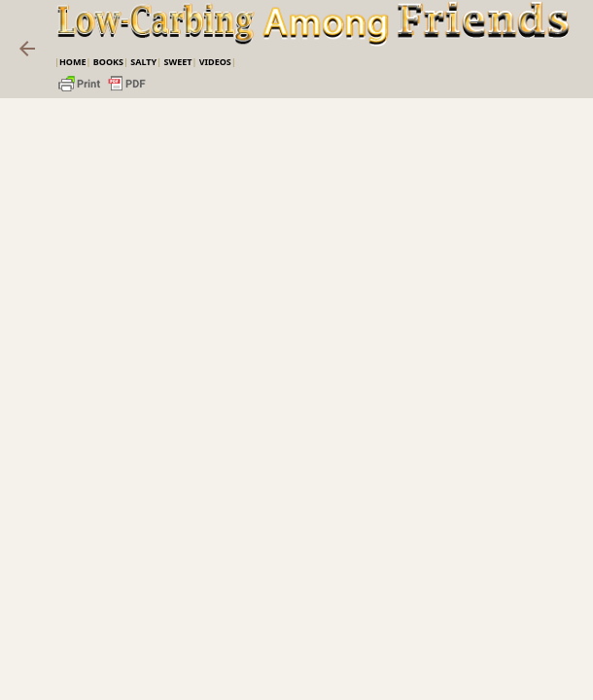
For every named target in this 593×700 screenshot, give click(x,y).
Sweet (177, 62)
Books (108, 62)
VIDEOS (215, 62)
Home (73, 62)
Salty (143, 62)
